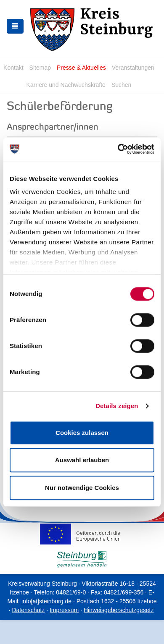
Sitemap (40, 68)
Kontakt (13, 68)
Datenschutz (28, 610)
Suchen (121, 85)
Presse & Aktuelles (81, 68)
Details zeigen (117, 406)
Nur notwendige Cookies (82, 488)
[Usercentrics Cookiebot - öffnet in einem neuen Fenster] (118, 149)
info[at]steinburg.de (46, 601)
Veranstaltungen (133, 68)
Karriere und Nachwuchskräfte (66, 85)
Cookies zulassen (82, 433)
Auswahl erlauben (82, 460)
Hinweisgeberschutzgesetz (119, 610)
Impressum (64, 610)
